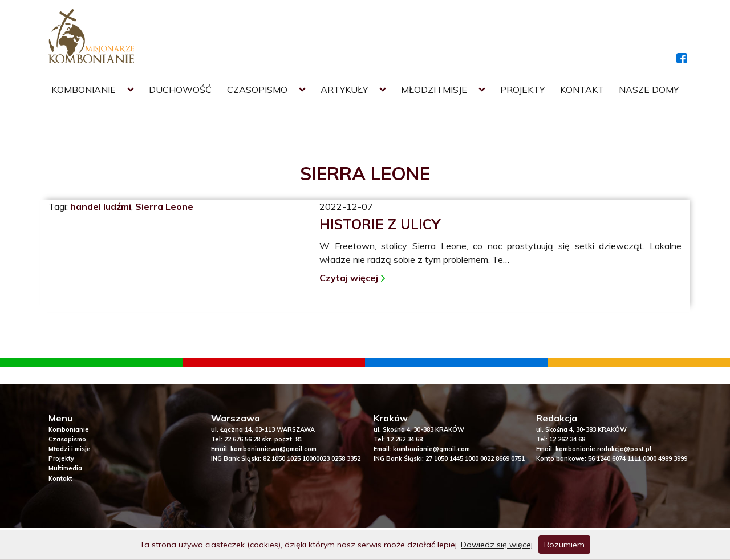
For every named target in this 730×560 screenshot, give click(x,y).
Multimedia (65, 468)
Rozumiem (564, 545)
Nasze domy (649, 90)
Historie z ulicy (380, 224)
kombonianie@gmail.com (431, 449)
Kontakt (582, 90)
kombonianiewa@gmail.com (273, 449)
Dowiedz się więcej (497, 545)
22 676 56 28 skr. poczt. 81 (263, 439)
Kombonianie (84, 90)
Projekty (522, 90)
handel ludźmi (101, 206)
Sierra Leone (164, 206)
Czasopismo (257, 90)
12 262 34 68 (405, 439)
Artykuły (344, 90)
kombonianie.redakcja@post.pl (603, 449)
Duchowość (180, 90)
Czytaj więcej (349, 278)
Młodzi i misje (434, 90)
